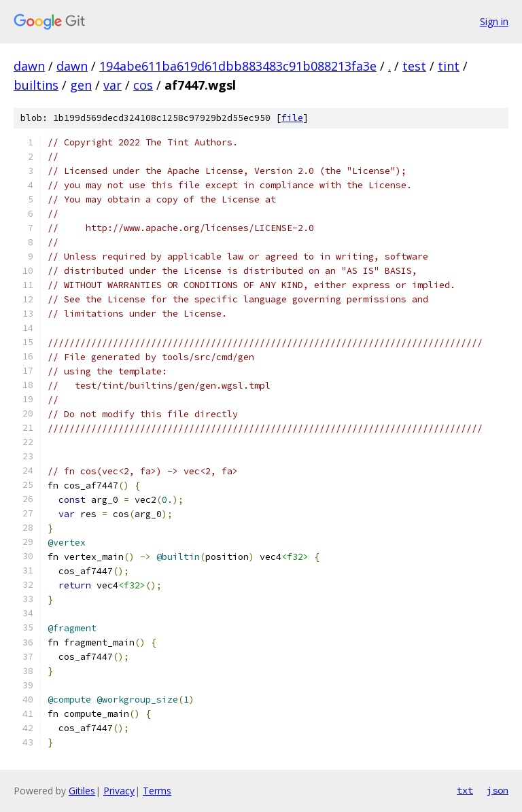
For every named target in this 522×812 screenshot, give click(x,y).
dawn (29, 66)
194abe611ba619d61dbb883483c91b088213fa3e (238, 66)
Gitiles (82, 791)
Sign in (494, 21)
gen (81, 85)
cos (143, 85)
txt (465, 790)
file (292, 118)
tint (449, 66)
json (498, 790)
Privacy (119, 791)
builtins (36, 85)
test (414, 66)
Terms (157, 791)
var (112, 85)
